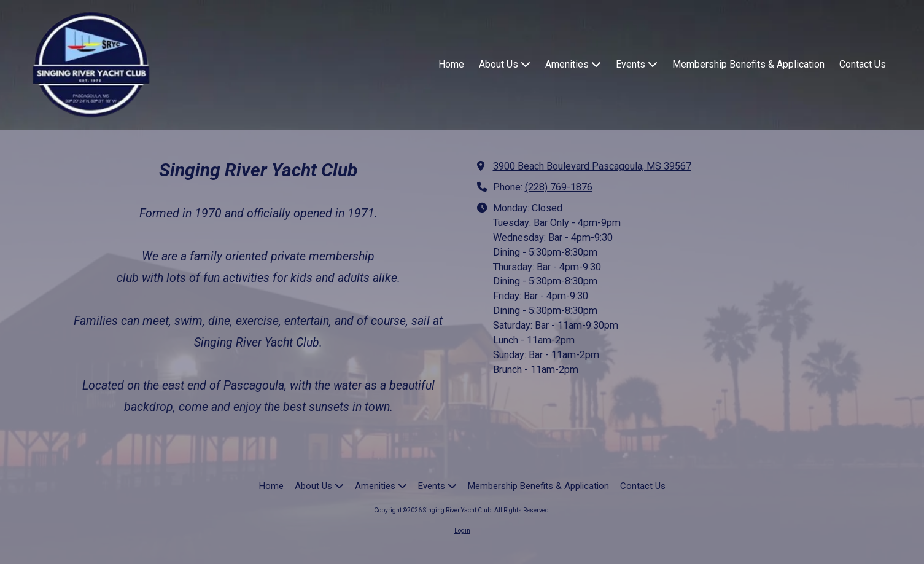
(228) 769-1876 (559, 187)
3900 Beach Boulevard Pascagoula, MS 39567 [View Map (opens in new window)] (592, 166)
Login (462, 531)
